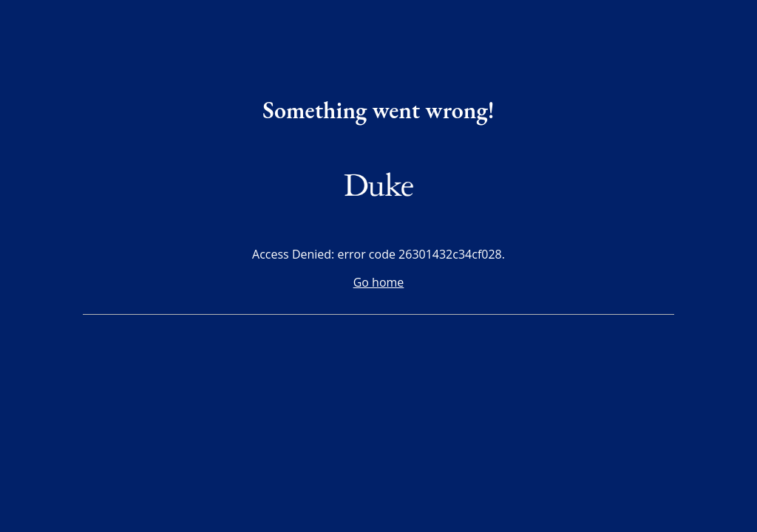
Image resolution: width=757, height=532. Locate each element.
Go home (379, 282)
